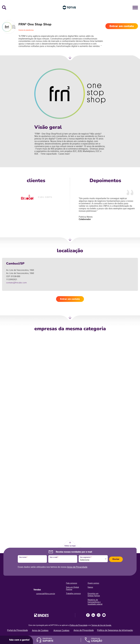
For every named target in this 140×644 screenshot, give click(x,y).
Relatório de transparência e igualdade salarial (95, 602)
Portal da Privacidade (17, 630)
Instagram (99, 615)
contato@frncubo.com (16, 283)
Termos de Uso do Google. (101, 625)
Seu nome (23, 557)
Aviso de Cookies (40, 630)
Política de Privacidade (78, 625)
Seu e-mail (54, 557)
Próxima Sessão (70, 241)
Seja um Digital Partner (72, 588)
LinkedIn (93, 615)
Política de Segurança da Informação (115, 630)
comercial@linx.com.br (46, 594)
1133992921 (12, 279)
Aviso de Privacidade (77, 567)
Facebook (88, 615)
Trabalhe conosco (73, 593)
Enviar (116, 559)
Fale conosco (72, 583)
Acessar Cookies (61, 630)
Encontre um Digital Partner (94, 595)
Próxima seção (70, 59)
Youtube (104, 615)
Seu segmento (86, 557)
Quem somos (93, 583)
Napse (90, 587)
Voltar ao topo (70, 546)
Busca (4, 8)
